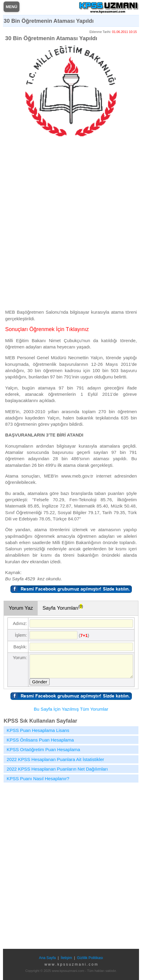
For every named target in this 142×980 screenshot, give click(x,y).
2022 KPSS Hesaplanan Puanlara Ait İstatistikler (55, 759)
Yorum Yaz (21, 608)
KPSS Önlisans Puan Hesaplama (40, 740)
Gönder (40, 682)
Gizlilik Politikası (90, 958)
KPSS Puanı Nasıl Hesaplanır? (38, 779)
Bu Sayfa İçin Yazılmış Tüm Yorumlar (71, 709)
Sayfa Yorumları (63, 607)
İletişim (66, 958)
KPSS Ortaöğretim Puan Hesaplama (43, 749)
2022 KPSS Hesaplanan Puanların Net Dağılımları (57, 769)
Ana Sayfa (47, 958)
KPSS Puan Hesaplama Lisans (38, 730)
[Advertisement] (71, 225)
